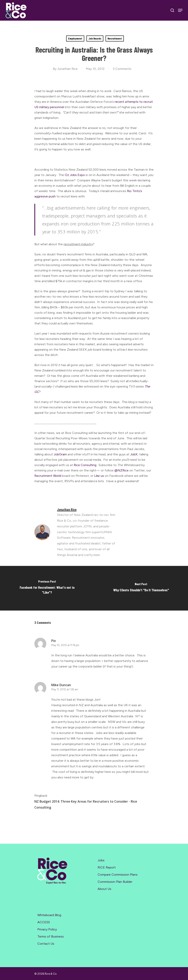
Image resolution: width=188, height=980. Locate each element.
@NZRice (122, 470)
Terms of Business (51, 936)
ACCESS (44, 922)
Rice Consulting (85, 465)
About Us (104, 889)
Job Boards (95, 38)
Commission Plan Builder (115, 882)
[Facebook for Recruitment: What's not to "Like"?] (47, 588)
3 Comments (122, 69)
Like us (99, 476)
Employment (75, 38)
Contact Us (46, 944)
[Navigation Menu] (180, 10)
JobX (134, 454)
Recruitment (115, 38)
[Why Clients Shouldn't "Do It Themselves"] (141, 588)
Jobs (101, 860)
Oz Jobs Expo (75, 175)
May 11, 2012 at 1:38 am (65, 689)
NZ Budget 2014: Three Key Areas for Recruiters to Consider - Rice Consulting (86, 804)
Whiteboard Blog (49, 915)
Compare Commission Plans (118, 875)
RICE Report (107, 867)
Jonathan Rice (67, 69)
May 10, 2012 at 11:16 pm (65, 645)
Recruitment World (48, 476)
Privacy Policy (47, 929)
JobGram (60, 454)
